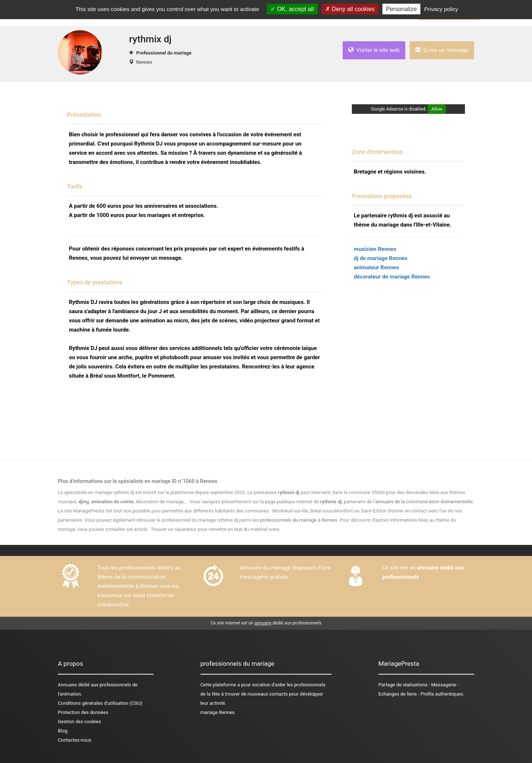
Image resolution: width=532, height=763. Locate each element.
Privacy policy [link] (441, 9)
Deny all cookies (350, 9)
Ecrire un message (442, 50)
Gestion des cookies (79, 722)
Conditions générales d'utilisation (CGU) (100, 703)
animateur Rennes (376, 267)
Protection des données (83, 712)
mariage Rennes (218, 712)
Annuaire (67, 685)
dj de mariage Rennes (381, 258)
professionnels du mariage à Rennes (299, 520)
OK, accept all (292, 9)
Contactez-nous (75, 740)
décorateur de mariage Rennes (392, 277)
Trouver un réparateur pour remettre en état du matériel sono (215, 529)
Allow (437, 109)
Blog (63, 731)
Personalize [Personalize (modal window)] (402, 9)
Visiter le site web (374, 50)
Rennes (144, 62)
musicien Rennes (375, 249)
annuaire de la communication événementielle (424, 502)
